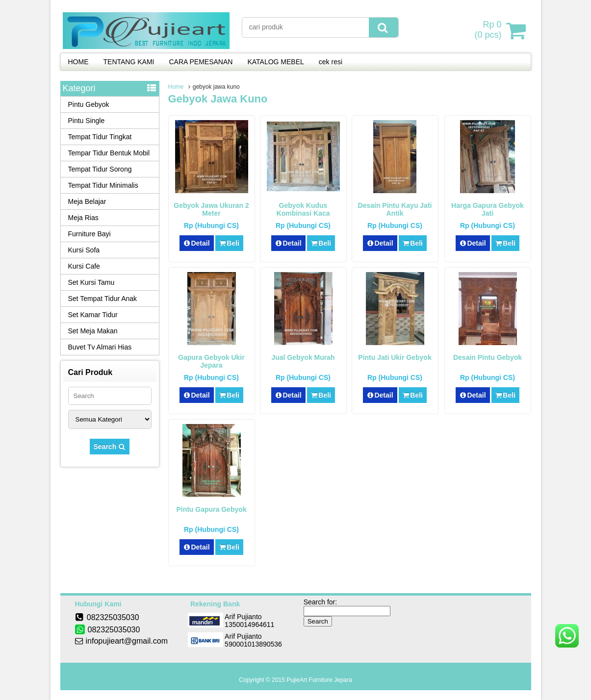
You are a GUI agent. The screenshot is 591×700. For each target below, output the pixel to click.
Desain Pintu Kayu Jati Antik (395, 209)
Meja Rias (83, 218)
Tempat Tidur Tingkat (100, 137)
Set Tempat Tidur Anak (103, 299)
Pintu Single (87, 121)
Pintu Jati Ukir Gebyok (395, 357)
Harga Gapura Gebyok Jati (488, 209)
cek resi (331, 62)
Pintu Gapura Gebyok (211, 509)
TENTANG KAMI (129, 62)
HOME (78, 62)
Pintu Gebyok (89, 104)
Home (176, 87)
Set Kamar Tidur (93, 315)
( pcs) (489, 30)
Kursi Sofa (84, 250)
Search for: (320, 602)
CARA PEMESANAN (201, 62)
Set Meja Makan (93, 331)
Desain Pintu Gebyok (488, 357)
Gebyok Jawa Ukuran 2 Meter (211, 209)
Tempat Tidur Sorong (100, 169)
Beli (229, 243)
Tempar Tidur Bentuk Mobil (109, 153)
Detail (197, 243)
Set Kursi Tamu (91, 282)
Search (110, 447)
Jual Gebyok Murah (303, 357)
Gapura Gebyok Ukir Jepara (211, 361)
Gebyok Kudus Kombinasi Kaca (303, 209)
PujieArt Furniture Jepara (319, 680)
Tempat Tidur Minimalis (103, 185)
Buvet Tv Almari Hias (100, 347)
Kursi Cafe (84, 266)
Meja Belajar (87, 201)
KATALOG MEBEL (275, 62)
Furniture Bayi (90, 234)
